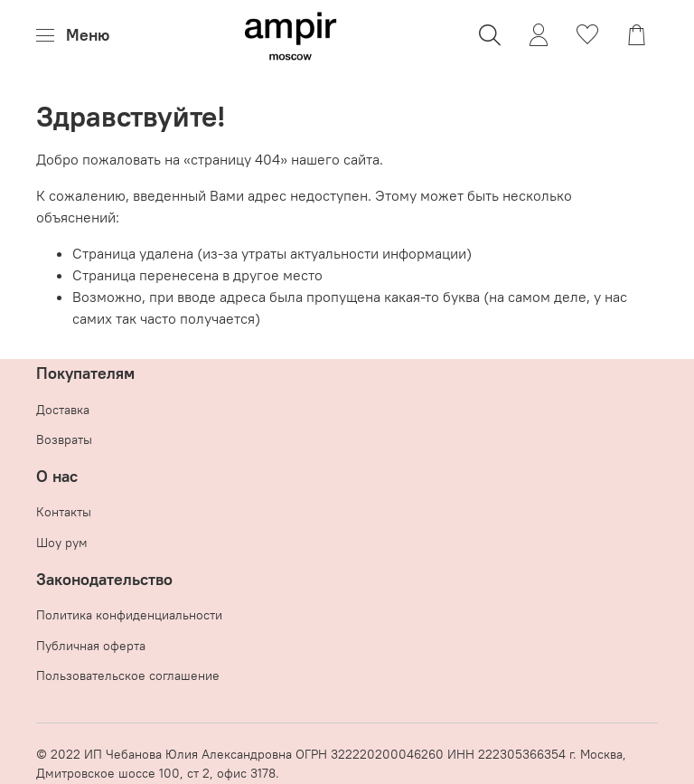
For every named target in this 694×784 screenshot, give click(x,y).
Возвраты (64, 439)
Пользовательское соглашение (128, 675)
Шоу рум (62, 543)
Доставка (63, 410)
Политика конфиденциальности (129, 615)
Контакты (64, 512)
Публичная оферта (91, 646)
